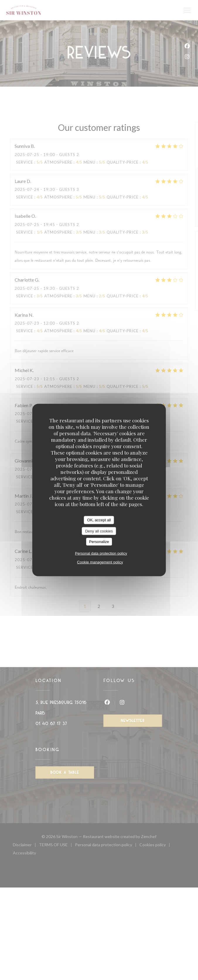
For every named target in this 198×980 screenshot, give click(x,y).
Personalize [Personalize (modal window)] (99, 542)
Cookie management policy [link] (100, 562)
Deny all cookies (99, 531)
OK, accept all (99, 520)
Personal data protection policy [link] (101, 553)
